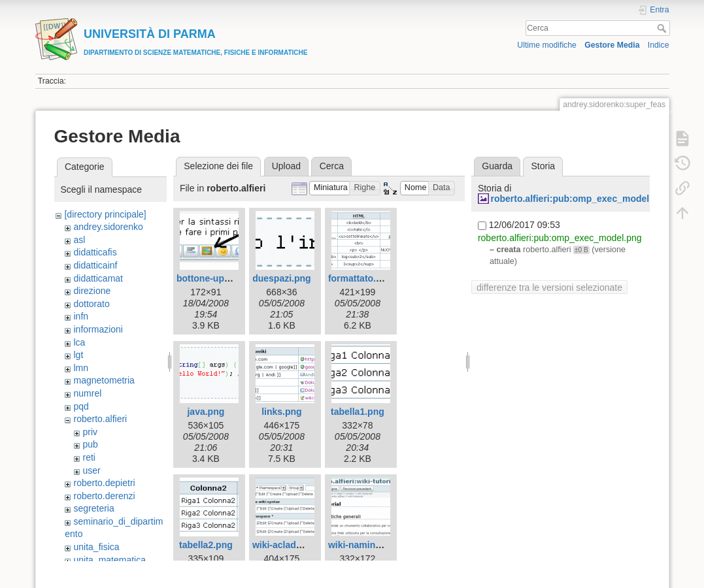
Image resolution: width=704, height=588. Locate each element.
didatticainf (95, 265)
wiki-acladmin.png (292, 545)
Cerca (663, 28)
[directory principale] (105, 214)
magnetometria (104, 380)
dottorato (91, 304)
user (91, 470)
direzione (92, 291)
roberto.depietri (104, 483)
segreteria (93, 508)
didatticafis (95, 252)
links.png (281, 412)
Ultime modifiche (547, 45)
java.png (206, 412)
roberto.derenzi (104, 496)
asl (79, 240)
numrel (87, 393)
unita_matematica (109, 560)
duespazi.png (281, 278)
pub (90, 444)
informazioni (98, 329)
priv (90, 432)
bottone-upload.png (219, 278)
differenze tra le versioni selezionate (549, 287)
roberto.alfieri (100, 419)
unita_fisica (96, 547)
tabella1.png (358, 412)
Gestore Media (612, 45)
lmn (81, 368)
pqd (81, 406)
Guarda (497, 166)
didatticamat (98, 278)
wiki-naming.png (364, 545)
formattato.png (360, 278)
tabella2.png (206, 545)
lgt (78, 355)
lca (79, 342)
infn (81, 316)
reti (89, 457)
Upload (286, 166)
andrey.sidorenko (108, 227)
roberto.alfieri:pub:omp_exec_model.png (579, 199)
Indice (659, 45)
